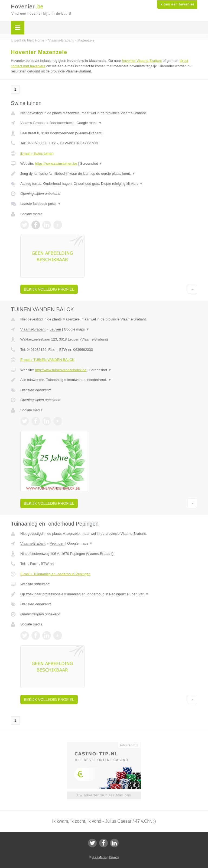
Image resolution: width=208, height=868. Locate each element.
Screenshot (91, 163)
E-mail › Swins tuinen (37, 153)
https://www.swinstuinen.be (56, 163)
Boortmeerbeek (62, 123)
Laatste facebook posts (41, 204)
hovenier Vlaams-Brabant (142, 61)
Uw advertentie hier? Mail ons (104, 795)
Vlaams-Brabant (33, 123)
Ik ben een (177, 4)
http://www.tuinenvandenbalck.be (61, 370)
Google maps (89, 123)
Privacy (114, 857)
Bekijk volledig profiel (49, 289)
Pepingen (57, 543)
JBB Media (99, 857)
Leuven (55, 329)
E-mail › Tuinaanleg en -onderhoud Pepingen (55, 574)
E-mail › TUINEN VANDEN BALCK (47, 360)
